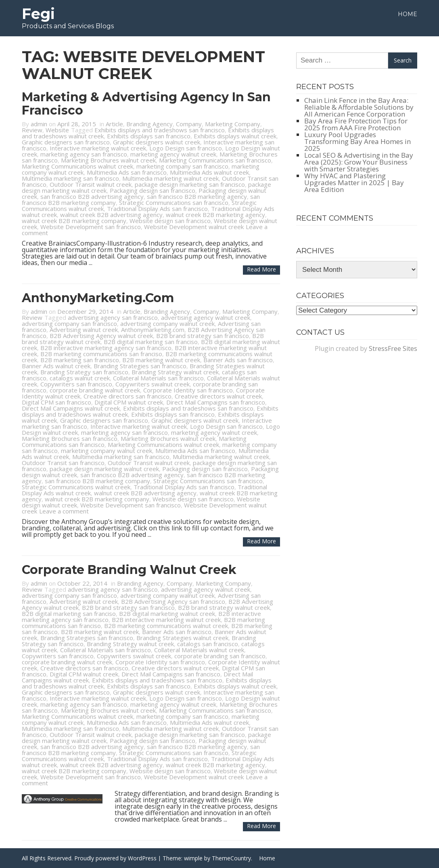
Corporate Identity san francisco (188, 390)
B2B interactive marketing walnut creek (166, 620)
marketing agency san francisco (84, 154)
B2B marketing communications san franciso (101, 354)
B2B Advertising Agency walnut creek (101, 336)
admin (39, 124)
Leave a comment (64, 511)
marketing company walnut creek (107, 451)
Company (189, 124)
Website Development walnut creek (194, 227)
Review (32, 130)
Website (57, 130)
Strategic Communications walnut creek (76, 487)
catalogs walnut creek (80, 378)
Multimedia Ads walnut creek (209, 172)
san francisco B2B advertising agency (92, 196)
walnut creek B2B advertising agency (111, 215)
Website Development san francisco (91, 227)
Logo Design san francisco (186, 148)
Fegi (38, 14)
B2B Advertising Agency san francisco (173, 601)
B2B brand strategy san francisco (203, 336)
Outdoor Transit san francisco (63, 463)
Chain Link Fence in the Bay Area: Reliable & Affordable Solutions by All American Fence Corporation (359, 107)
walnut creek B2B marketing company (74, 221)
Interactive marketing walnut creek (98, 148)
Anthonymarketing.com (153, 330)
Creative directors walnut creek (218, 396)
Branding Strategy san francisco (84, 372)
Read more (261, 269)
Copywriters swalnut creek (153, 384)
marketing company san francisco (182, 166)
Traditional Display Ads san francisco (157, 209)
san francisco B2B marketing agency (197, 196)
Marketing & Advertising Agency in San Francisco (146, 104)
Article (114, 124)
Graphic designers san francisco (66, 142)
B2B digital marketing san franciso (151, 342)
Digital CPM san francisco (56, 402)
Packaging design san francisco (153, 190)
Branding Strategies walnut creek (182, 638)
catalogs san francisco (208, 644)
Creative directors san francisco (128, 396)
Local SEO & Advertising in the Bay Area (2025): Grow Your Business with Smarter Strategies (359, 162)
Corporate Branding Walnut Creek (129, 570)
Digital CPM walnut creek (129, 402)
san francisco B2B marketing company (97, 481)
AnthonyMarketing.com (98, 298)
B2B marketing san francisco (80, 360)
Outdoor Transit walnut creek (91, 184)
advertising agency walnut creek (206, 317)
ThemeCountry (231, 858)
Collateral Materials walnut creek (199, 650)
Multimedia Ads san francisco (127, 172)
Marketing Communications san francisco (215, 160)
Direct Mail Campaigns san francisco (216, 402)
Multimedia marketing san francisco (70, 178)
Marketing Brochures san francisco (70, 438)
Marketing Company (233, 124)
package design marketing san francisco (190, 184)
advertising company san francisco (69, 323)
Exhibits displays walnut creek (235, 136)
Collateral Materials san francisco (158, 378)
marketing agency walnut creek (173, 154)
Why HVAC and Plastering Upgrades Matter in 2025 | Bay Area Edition (354, 183)
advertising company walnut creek (167, 323)
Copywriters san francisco (76, 384)
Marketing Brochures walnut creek (108, 160)
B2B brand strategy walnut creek (224, 607)
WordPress (142, 858)
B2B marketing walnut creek (161, 360)
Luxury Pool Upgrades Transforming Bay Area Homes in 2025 (357, 141)
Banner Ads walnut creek (56, 366)
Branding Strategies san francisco (140, 366)
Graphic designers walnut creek (157, 142)
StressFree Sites (393, 348)
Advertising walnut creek (84, 330)
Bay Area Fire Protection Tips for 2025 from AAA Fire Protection (356, 124)
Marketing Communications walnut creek (77, 166)
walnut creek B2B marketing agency (215, 215)
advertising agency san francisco (113, 317)
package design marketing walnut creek (104, 469)
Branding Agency (149, 124)
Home (408, 14)
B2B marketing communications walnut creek (166, 626)
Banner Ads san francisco (238, 360)
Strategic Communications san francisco (174, 202)
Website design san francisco (170, 221)
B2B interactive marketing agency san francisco (106, 348)
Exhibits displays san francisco (149, 136)
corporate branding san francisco (220, 656)
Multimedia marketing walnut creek (170, 178)
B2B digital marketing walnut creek (167, 613)
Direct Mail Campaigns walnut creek (71, 408)
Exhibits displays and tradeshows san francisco (160, 130)
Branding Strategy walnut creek (175, 372)
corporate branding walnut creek (95, 390)
